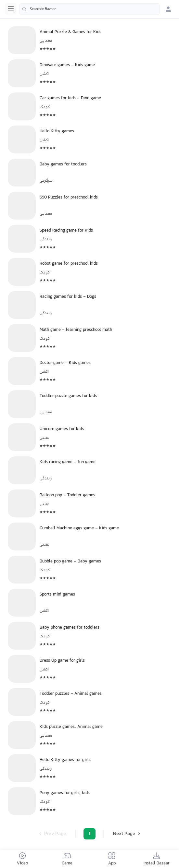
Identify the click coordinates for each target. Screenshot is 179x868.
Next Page (127, 834)
